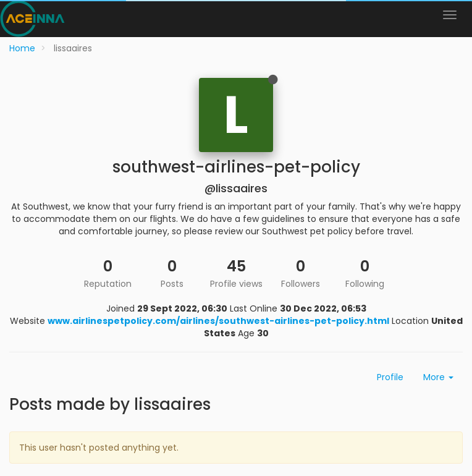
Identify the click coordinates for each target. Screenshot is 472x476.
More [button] (438, 377)
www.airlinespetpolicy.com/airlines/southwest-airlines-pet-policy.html (218, 321)
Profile (390, 377)
